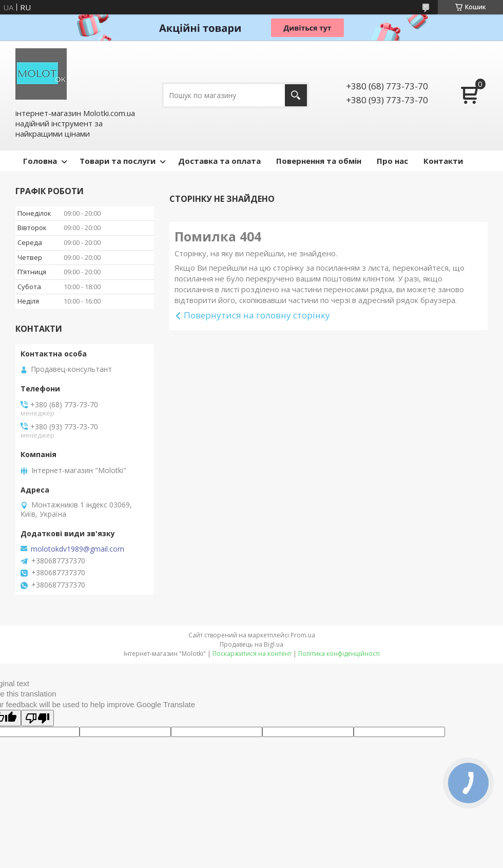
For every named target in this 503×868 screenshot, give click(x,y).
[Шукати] (296, 95)
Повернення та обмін (319, 161)
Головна (40, 161)
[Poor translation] (37, 718)
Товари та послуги (118, 161)
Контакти (443, 161)
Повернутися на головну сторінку (257, 315)
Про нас (392, 161)
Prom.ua (303, 635)
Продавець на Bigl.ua (252, 644)
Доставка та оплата (219, 161)
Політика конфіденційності (339, 654)
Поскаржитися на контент (252, 654)
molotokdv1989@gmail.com (78, 549)
